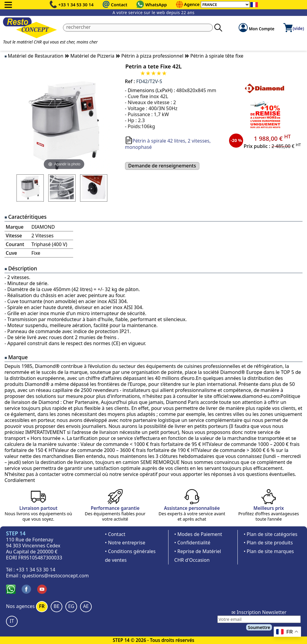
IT (12, 621)
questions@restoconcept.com (56, 576)
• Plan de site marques (269, 551)
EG (71, 606)
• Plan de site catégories (271, 534)
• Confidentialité (192, 543)
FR (42, 606)
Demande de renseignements (162, 166)
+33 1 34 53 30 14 (76, 5)
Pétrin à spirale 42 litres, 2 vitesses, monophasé (168, 144)
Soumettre (259, 627)
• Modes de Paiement (198, 534)
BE (57, 606)
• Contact (115, 534)
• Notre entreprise (125, 543)
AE (86, 606)
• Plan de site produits (268, 543)
